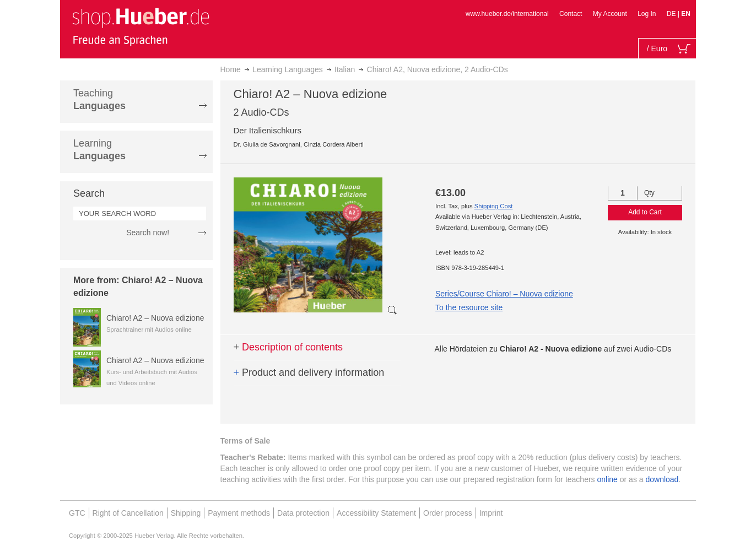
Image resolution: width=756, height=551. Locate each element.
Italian (345, 69)
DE (672, 14)
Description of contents (288, 347)
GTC (77, 513)
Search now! (148, 233)
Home (231, 69)
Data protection (303, 513)
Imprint (491, 513)
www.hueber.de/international (507, 14)
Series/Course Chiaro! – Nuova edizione (504, 294)
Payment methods (239, 513)
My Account (610, 14)
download (662, 479)
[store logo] (141, 26)
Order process (448, 513)
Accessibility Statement (376, 513)
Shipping (186, 513)
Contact (571, 14)
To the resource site (469, 307)
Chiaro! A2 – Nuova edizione (155, 318)
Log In (647, 14)
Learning (99, 150)
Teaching (99, 99)
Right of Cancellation (128, 513)
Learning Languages (288, 69)
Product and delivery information (309, 372)
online (607, 479)
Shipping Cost (494, 206)
